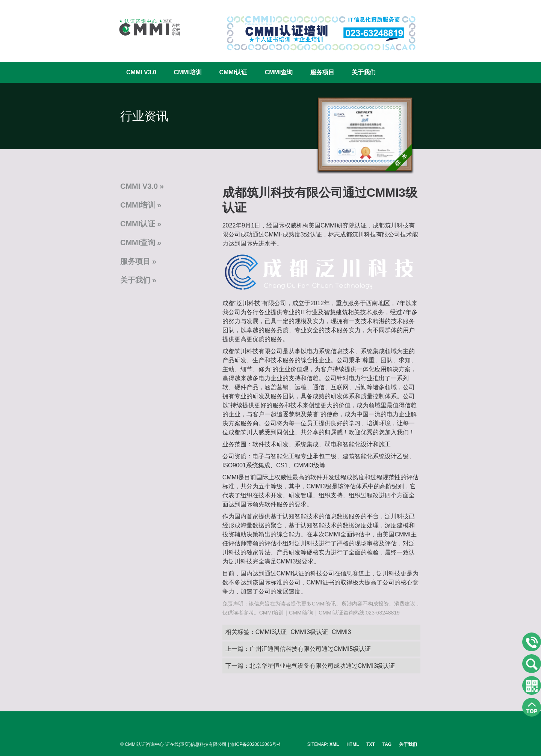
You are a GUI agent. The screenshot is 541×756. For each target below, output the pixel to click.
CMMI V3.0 (141, 72)
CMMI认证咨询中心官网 (145, 27)
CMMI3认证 (271, 632)
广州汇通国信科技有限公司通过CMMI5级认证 (310, 649)
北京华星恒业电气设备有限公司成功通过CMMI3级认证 (322, 666)
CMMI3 (342, 632)
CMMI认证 (233, 72)
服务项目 (322, 72)
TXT (371, 744)
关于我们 (364, 72)
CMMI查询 (279, 72)
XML (334, 744)
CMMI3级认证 (309, 632)
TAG (387, 744)
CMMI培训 (188, 72)
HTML (353, 744)
